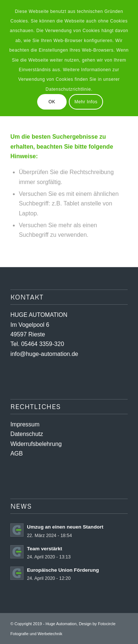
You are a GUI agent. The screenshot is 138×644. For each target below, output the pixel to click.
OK (52, 102)
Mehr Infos (86, 102)
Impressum (25, 424)
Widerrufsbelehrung (36, 444)
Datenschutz (27, 434)
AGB (17, 453)
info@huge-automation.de (44, 354)
